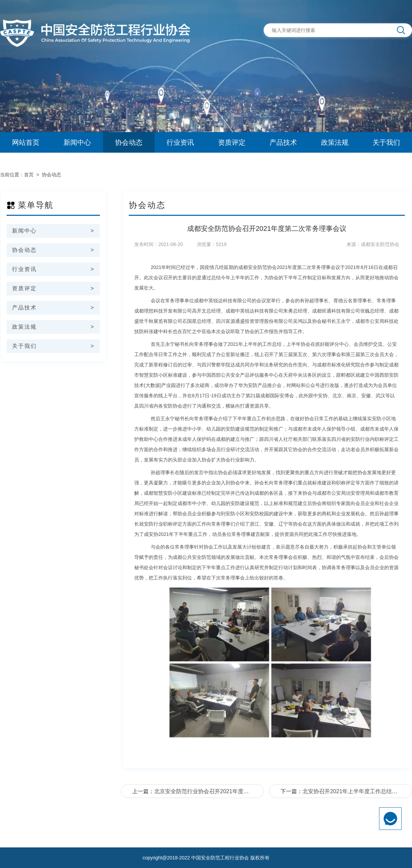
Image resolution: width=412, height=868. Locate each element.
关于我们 (386, 142)
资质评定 (232, 142)
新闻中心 (77, 142)
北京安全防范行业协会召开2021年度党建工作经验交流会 (224, 791)
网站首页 (26, 142)
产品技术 (283, 142)
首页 (29, 175)
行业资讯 (180, 142)
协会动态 (129, 142)
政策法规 (335, 142)
